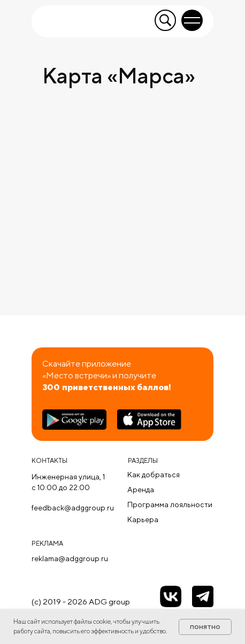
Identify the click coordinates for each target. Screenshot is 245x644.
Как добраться (154, 475)
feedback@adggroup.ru (73, 508)
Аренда (141, 490)
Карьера (143, 519)
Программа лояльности (170, 505)
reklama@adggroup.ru (70, 558)
